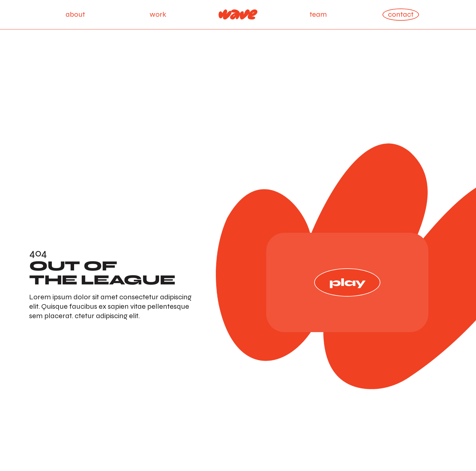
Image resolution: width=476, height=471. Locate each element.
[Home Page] (238, 15)
